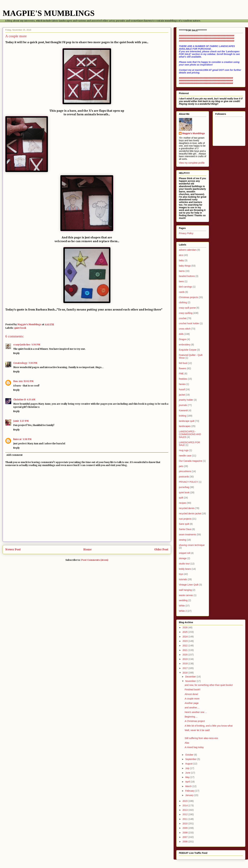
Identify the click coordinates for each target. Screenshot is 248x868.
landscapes (185, 426)
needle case (185, 456)
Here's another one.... (196, 712)
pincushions (185, 471)
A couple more (192, 699)
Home (87, 549)
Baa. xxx (18, 381)
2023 (185, 641)
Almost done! (191, 694)
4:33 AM (31, 400)
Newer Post (13, 549)
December (191, 677)
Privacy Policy (186, 233)
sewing (183, 540)
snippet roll (185, 553)
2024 (185, 637)
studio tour (184, 564)
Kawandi (183, 410)
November (191, 681)
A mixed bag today (194, 747)
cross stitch (185, 329)
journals (183, 405)
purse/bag (184, 487)
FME (181, 374)
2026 (185, 627)
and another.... (192, 708)
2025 (185, 632)
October (190, 755)
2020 (185, 655)
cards (182, 292)
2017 (185, 668)
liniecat (17, 439)
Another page (192, 703)
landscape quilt (187, 421)
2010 (185, 823)
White (182, 606)
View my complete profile (192, 163)
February (190, 791)
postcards (184, 477)
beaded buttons (187, 276)
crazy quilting (186, 313)
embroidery (185, 345)
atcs (181, 255)
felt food (183, 363)
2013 (185, 810)
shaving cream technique (192, 545)
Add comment (15, 455)
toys (181, 574)
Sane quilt (184, 524)
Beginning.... (191, 717)
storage (183, 558)
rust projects (185, 519)
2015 (185, 801)
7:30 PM (33, 363)
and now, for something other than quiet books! (209, 685)
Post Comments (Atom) (95, 560)
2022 (185, 645)
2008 (185, 833)
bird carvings (185, 287)
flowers (183, 368)
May (188, 777)
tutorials (183, 579)
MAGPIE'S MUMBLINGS (49, 13)
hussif (182, 389)
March (189, 786)
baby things (185, 266)
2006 (185, 842)
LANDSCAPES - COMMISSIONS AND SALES (190, 434)
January (190, 795)
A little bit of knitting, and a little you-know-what (209, 726)
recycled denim (187, 508)
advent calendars (188, 250)
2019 (185, 659)
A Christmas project (195, 721)
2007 (185, 837)
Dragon (183, 339)
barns (182, 271)
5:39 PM (36, 345)
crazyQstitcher (22, 345)
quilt (181, 498)
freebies (183, 379)
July (188, 768)
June (188, 773)
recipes (183, 503)
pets (181, 466)
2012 (185, 814)
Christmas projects (188, 297)
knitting (183, 416)
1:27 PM (24, 421)
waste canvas (186, 595)
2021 (185, 650)
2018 (185, 664)
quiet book (20, 328)
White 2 (183, 611)
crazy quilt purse (187, 308)
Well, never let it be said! (197, 730)
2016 (185, 673)
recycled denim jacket (190, 513)
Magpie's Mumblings (194, 133)
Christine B (20, 400)
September (191, 759)
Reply (16, 353)
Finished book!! (193, 690)
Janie (16, 421)
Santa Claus (185, 529)
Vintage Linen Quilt (189, 585)
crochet (183, 318)
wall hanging (185, 590)
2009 (185, 828)
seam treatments (187, 534)
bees (181, 281)
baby (181, 260)
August (189, 764)
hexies (182, 384)
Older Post (161, 549)
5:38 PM (27, 439)
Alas (187, 743)
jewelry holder (186, 400)
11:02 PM (29, 381)
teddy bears (185, 569)
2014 (185, 805)
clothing (183, 302)
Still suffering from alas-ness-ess (201, 738)
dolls (181, 334)
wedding (183, 600)
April (188, 782)
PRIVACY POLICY (188, 482)
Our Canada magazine (191, 461)
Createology (20, 363)
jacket (182, 395)
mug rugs (184, 450)
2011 (185, 819)
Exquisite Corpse (188, 350)
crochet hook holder (189, 323)
